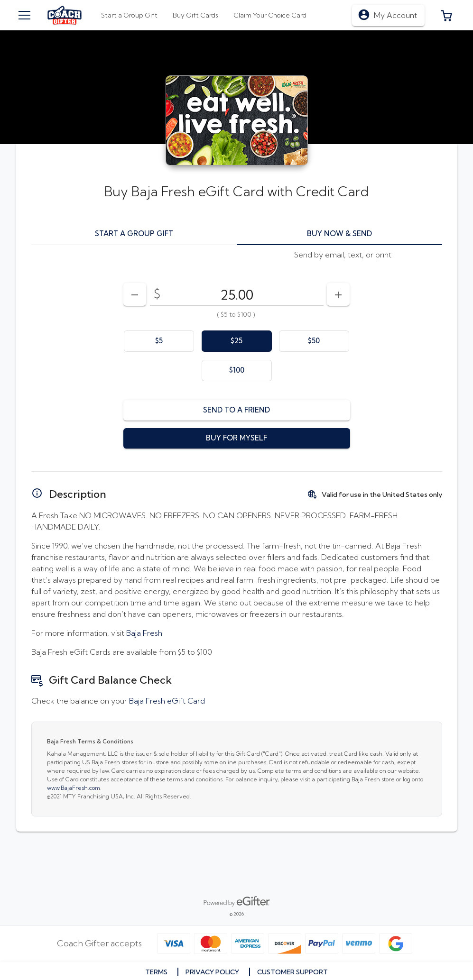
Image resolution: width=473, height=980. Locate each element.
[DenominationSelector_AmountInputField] (237, 294)
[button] (446, 15)
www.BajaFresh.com (74, 788)
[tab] (195, 15)
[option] (159, 341)
